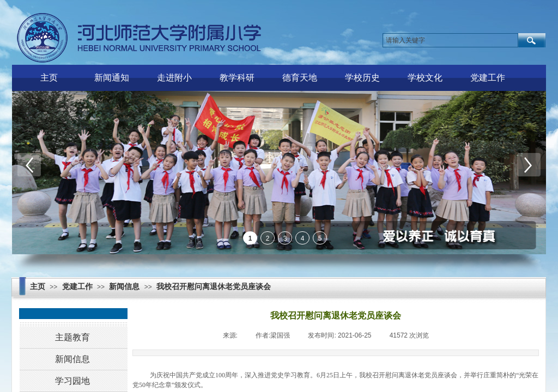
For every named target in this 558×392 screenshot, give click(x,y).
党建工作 (488, 78)
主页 (49, 78)
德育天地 (300, 78)
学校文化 (425, 78)
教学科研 (237, 78)
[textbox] (450, 40)
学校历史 (362, 78)
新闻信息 (124, 287)
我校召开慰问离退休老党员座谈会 (214, 287)
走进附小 (174, 78)
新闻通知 (112, 78)
